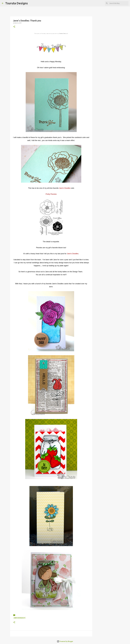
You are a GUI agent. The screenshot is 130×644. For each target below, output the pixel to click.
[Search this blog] (119, 3)
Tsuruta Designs (17, 3)
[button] (14, 27)
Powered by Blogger (65, 641)
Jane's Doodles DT (20, 618)
